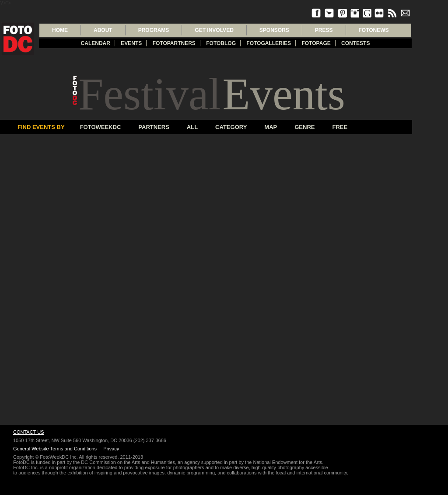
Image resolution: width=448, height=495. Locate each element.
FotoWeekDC (101, 127)
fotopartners (174, 43)
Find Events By (41, 127)
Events (131, 43)
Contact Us (29, 432)
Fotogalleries (269, 43)
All (192, 127)
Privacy (111, 449)
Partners (154, 127)
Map (271, 127)
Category (231, 127)
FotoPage (316, 43)
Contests (355, 43)
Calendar (96, 43)
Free (340, 127)
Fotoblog (221, 43)
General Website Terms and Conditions (55, 449)
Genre (304, 127)
